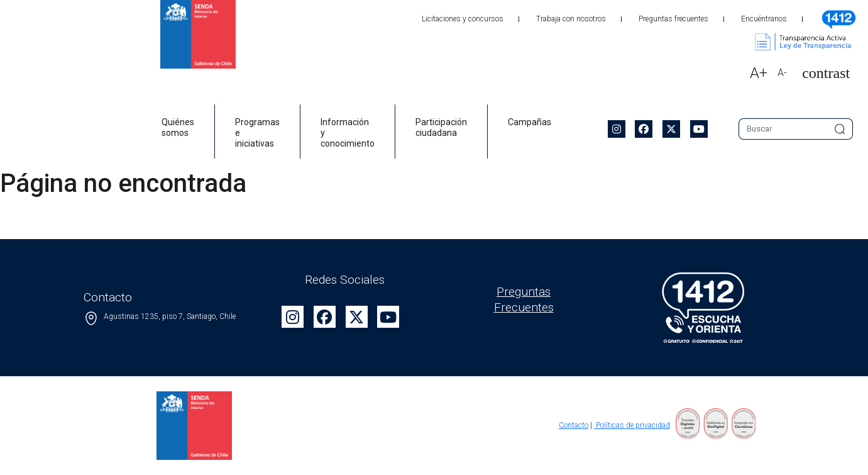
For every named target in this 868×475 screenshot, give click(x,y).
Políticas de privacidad (632, 425)
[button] (821, 73)
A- (782, 73)
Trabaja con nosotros (571, 19)
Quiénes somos (178, 127)
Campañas (530, 122)
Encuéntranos (764, 19)
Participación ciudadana (441, 127)
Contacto (574, 425)
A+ (759, 73)
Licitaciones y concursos (463, 19)
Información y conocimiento (348, 133)
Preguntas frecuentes (673, 19)
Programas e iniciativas (257, 133)
